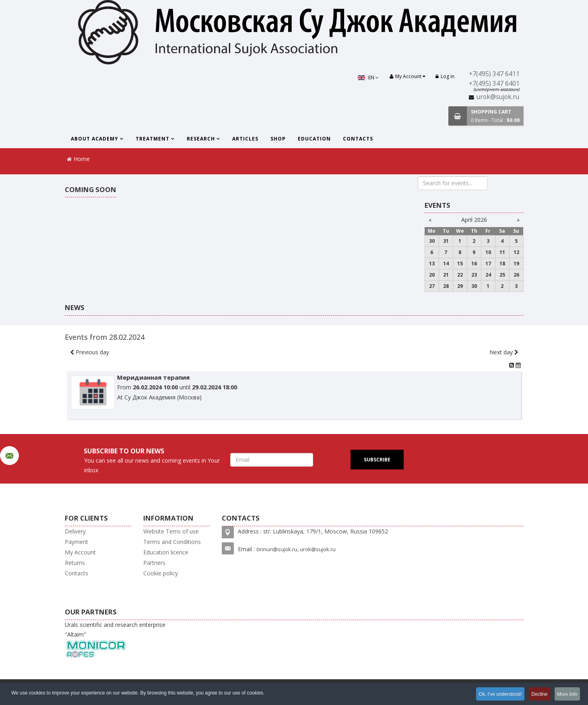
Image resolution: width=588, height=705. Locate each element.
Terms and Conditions (172, 542)
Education (314, 139)
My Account (80, 552)
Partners (154, 563)
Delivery (75, 531)
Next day (504, 352)
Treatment (153, 139)
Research (201, 139)
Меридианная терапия (153, 377)
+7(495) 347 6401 (494, 84)
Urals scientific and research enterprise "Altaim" (115, 640)
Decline (536, 695)
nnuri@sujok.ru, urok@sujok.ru (298, 549)
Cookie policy (161, 573)
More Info (566, 695)
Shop (278, 139)
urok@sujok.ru (498, 97)
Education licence (166, 552)
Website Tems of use (171, 531)
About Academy (95, 139)
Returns (75, 563)
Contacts (358, 139)
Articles (245, 139)
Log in (445, 76)
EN (367, 78)
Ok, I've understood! (495, 695)
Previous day (90, 352)
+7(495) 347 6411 (494, 74)
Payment (76, 542)
